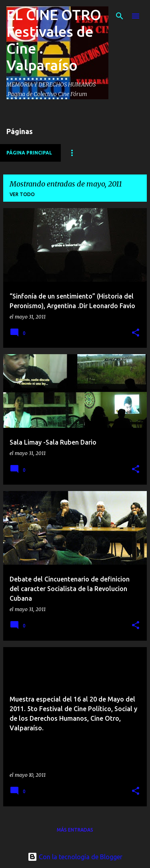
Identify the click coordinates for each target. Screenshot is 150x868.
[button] (136, 333)
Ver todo (22, 194)
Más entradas (75, 830)
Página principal (29, 153)
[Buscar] (120, 16)
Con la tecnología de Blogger (75, 857)
